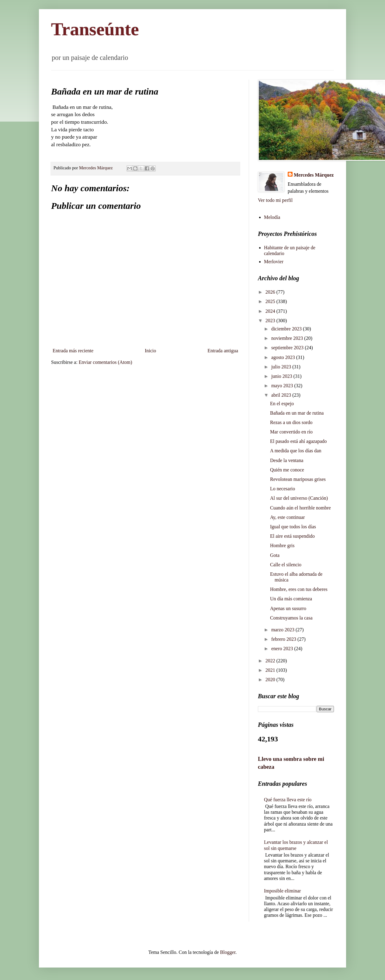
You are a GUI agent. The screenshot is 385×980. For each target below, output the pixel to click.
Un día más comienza (291, 599)
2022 (271, 661)
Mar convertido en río (291, 432)
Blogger (228, 952)
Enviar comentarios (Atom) (106, 362)
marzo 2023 (283, 630)
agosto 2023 (284, 357)
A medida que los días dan (296, 451)
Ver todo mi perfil (275, 200)
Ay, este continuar (287, 517)
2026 (271, 292)
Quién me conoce (287, 470)
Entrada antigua (223, 351)
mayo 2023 (283, 386)
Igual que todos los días (293, 527)
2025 (271, 301)
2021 (271, 670)
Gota (275, 555)
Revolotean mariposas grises (298, 479)
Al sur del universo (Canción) (299, 498)
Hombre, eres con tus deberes (299, 589)
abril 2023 (282, 395)
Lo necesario (283, 489)
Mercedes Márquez (314, 175)
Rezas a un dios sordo (291, 422)
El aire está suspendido (292, 536)
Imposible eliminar (282, 891)
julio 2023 (282, 367)
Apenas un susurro (288, 608)
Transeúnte (95, 29)
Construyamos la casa (291, 618)
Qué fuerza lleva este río (288, 800)
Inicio (150, 351)
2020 (271, 680)
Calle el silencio (286, 565)
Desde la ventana (287, 460)
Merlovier (274, 262)
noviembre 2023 (288, 338)
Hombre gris (282, 545)
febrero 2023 (284, 639)
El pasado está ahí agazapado (298, 441)
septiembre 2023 (288, 348)
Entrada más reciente (73, 351)
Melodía (272, 217)
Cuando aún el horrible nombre (300, 508)
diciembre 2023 (287, 329)
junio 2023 (282, 376)
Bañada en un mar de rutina (297, 413)
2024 (271, 311)
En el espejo (282, 404)
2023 (271, 321)
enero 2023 (283, 649)
